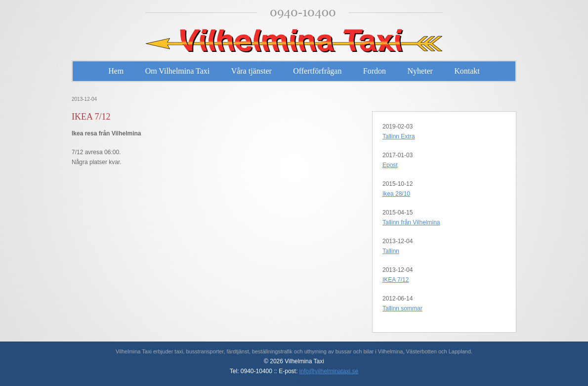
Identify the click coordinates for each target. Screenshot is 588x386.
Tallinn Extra (399, 136)
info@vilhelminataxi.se (329, 371)
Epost (390, 165)
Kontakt (467, 71)
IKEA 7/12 (396, 280)
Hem (116, 71)
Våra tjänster (252, 71)
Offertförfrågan (317, 71)
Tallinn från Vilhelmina (411, 222)
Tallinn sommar (402, 308)
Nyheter (420, 71)
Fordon (375, 71)
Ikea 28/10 (396, 194)
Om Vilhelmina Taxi (178, 71)
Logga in (294, 381)
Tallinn (391, 251)
